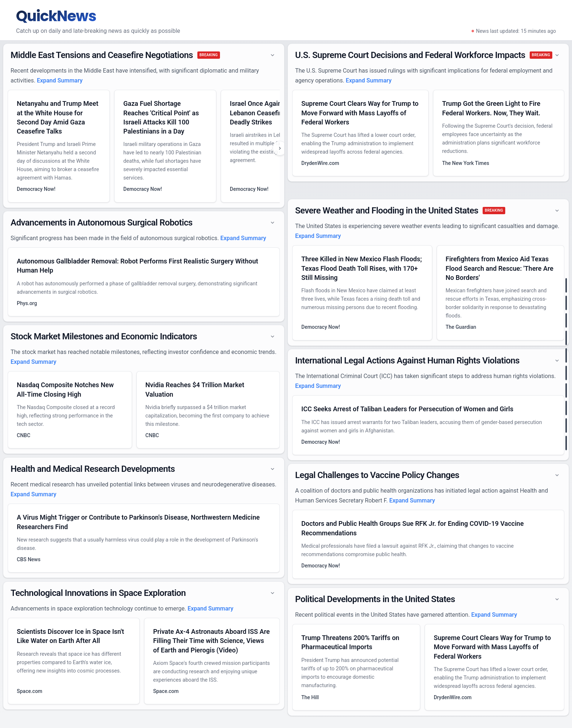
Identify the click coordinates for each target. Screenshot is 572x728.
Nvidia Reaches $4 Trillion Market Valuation (195, 389)
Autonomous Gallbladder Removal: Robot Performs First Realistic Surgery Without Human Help (138, 266)
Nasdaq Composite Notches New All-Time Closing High (65, 389)
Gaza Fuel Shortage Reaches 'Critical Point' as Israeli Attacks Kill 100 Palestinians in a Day (161, 117)
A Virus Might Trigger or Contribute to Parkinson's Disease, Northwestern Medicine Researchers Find (138, 522)
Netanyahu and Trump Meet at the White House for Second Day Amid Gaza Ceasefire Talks (58, 117)
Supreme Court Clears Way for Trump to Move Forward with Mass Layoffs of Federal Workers (360, 113)
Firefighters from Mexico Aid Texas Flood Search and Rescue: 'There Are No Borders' (500, 268)
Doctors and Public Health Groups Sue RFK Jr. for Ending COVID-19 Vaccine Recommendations (413, 528)
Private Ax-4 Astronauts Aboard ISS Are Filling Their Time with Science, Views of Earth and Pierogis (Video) (212, 641)
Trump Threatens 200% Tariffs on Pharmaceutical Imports (350, 642)
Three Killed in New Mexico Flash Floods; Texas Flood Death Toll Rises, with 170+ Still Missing (362, 268)
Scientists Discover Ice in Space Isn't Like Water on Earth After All (70, 636)
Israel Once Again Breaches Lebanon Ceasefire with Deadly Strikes (270, 113)
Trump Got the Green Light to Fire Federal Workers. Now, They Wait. (491, 108)
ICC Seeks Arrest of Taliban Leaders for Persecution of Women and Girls (407, 409)
